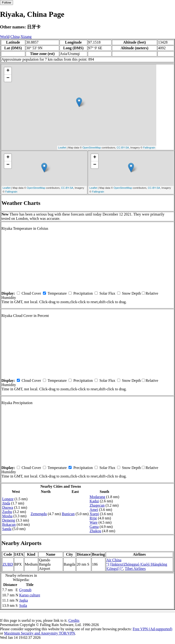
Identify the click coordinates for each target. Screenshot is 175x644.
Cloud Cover (31, 293)
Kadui (94, 501)
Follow (7, 2)
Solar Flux (107, 293)
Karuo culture (30, 595)
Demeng (9, 520)
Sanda (7, 529)
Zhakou (95, 531)
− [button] (8, 78)
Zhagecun (97, 505)
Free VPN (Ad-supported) (152, 629)
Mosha (7, 516)
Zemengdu (39, 514)
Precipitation (83, 293)
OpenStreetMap (92, 148)
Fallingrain (149, 148)
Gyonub (25, 590)
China (15, 37)
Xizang (26, 37)
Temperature (57, 293)
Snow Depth (131, 293)
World (5, 37)
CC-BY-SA (123, 148)
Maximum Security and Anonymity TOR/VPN (39, 633)
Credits (74, 620)
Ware (94, 522)
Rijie (93, 518)
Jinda (6, 503)
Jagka (23, 600)
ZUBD (8, 564)
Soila (23, 606)
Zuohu (7, 512)
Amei (94, 510)
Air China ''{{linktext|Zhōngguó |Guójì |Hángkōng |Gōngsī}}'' (137, 564)
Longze (8, 499)
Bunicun (68, 514)
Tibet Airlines (135, 569)
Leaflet (62, 148)
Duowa (8, 507)
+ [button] (8, 71)
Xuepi (94, 514)
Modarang (97, 497)
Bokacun (9, 525)
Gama (94, 527)
